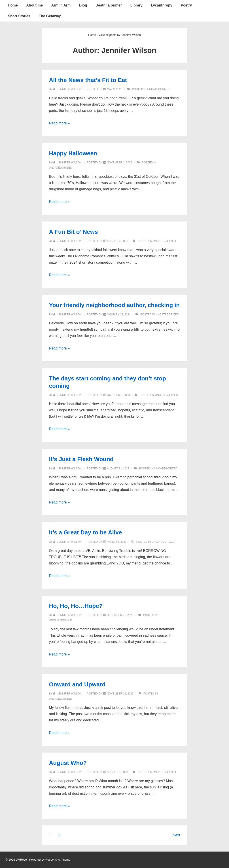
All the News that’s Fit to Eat (88, 80)
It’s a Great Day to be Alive (85, 532)
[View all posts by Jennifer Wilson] (68, 89)
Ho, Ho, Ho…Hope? (76, 606)
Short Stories (19, 16)
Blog (83, 5)
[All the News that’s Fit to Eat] (114, 89)
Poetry (186, 5)
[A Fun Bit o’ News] (117, 241)
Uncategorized (159, 89)
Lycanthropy (162, 5)
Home (13, 5)
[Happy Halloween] (119, 163)
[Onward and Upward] (120, 694)
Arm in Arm (61, 5)
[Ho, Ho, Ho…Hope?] (120, 615)
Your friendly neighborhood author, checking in (114, 305)
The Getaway (50, 16)
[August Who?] (117, 772)
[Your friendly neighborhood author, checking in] (119, 315)
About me (34, 5)
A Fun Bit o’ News (73, 232)
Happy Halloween (73, 153)
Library (136, 5)
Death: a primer (109, 5)
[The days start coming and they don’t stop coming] (118, 395)
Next (176, 835)
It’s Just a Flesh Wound (81, 459)
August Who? (68, 763)
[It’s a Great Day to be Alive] (117, 542)
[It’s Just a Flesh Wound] (118, 469)
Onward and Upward (77, 684)
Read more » (59, 123)
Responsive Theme (58, 860)
